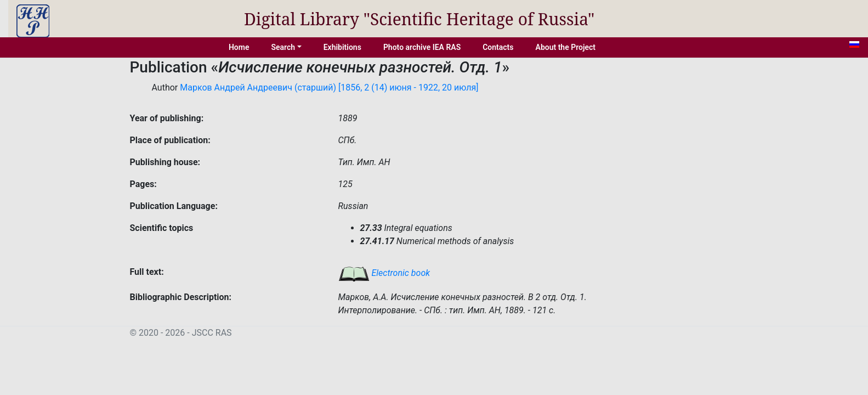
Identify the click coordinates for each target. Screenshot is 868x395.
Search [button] (283, 47)
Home (239, 47)
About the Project (566, 47)
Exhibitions (342, 47)
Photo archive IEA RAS (422, 47)
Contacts (498, 47)
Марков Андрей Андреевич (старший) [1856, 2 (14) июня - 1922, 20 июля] (329, 88)
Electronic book (384, 273)
